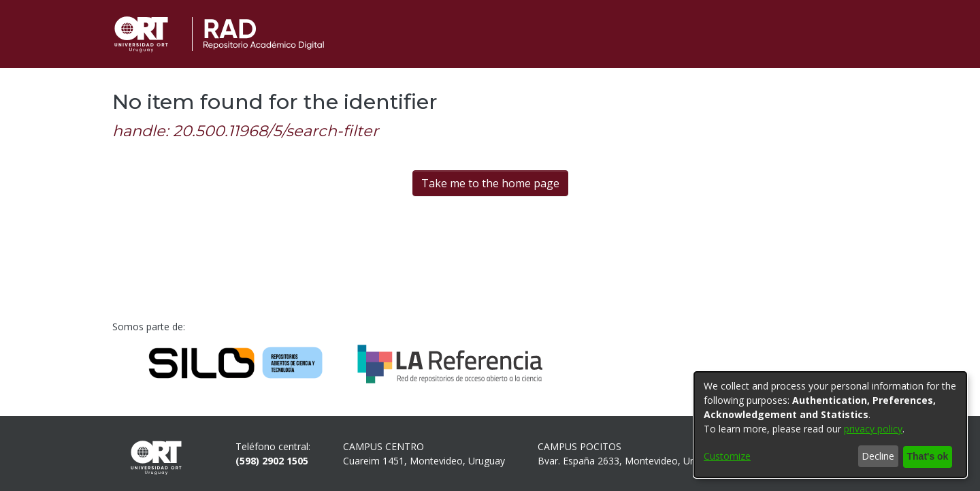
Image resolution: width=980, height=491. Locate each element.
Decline (875, 457)
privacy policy (873, 429)
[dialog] (830, 425)
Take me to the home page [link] (490, 183)
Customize (727, 457)
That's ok (926, 457)
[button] (841, 34)
